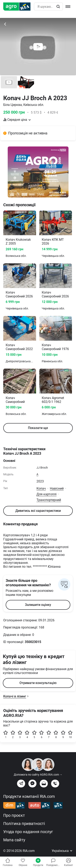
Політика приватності (24, 824)
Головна (8, 862)
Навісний (57, 488)
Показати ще (38, 428)
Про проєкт (14, 815)
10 (70, 734)
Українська (62, 851)
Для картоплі (47, 494)
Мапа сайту (14, 840)
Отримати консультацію (38, 683)
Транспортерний (49, 500)
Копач (41, 488)
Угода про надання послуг (28, 832)
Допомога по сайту (38, 775)
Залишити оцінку (38, 605)
